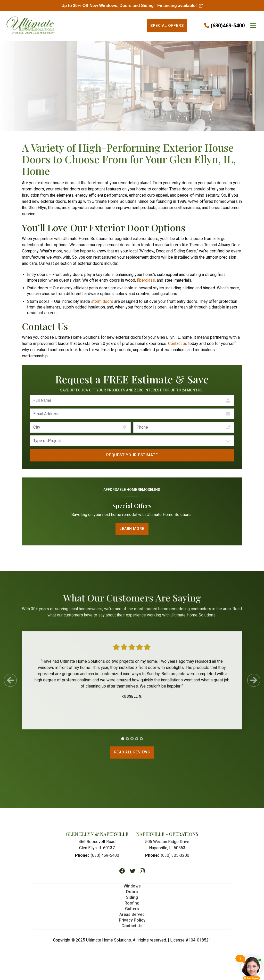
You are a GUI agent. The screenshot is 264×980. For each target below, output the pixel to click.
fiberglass (146, 280)
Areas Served (132, 917)
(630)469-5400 (228, 26)
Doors (132, 894)
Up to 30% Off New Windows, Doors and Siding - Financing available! (132, 6)
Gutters (132, 911)
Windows (132, 889)
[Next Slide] (254, 683)
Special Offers (167, 26)
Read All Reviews (132, 753)
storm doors (102, 301)
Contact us (178, 344)
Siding (132, 900)
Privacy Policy (132, 923)
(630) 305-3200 (175, 856)
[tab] (123, 741)
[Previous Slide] (10, 683)
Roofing (132, 906)
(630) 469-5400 (105, 856)
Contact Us (132, 928)
